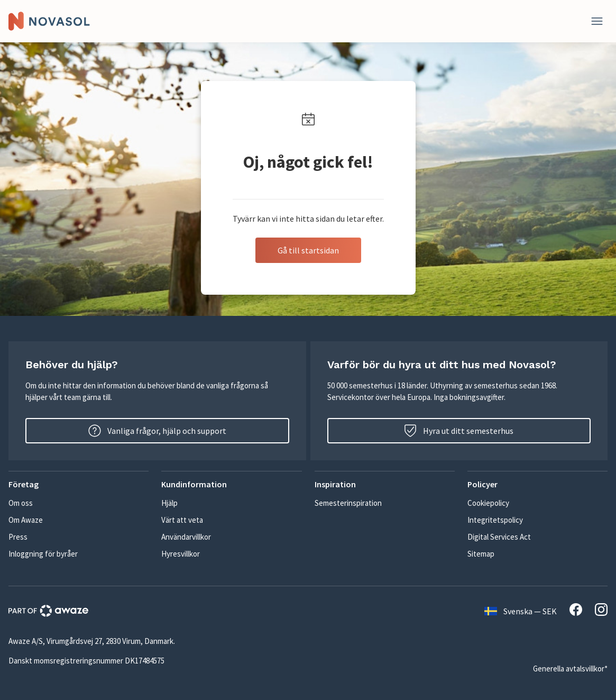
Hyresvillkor (181, 554)
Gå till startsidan (308, 250)
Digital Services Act (499, 537)
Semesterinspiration (348, 503)
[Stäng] (597, 21)
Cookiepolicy (488, 503)
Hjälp (169, 503)
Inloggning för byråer (43, 554)
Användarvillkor (186, 537)
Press (18, 537)
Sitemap (481, 554)
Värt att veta (182, 520)
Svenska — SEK (521, 611)
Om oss (21, 503)
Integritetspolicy (495, 520)
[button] (79, 484)
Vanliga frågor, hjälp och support (157, 431)
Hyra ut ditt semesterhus (459, 431)
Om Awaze (26, 520)
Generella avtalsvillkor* (570, 669)
